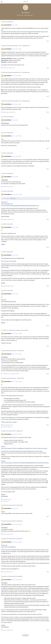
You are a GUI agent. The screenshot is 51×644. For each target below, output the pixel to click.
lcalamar (5, 528)
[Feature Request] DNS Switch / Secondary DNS (13, 351)
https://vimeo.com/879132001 (9, 261)
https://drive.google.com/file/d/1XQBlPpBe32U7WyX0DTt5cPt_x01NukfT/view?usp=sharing (24, 448)
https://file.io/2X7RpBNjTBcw (8, 547)
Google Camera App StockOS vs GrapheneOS (12, 431)
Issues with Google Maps (8, 117)
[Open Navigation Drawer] (1, 2)
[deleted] (5, 357)
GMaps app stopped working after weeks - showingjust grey (16, 46)
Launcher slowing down (8, 22)
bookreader (6, 123)
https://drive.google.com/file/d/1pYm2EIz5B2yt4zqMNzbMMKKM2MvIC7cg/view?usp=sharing (25, 463)
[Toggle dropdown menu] (25, 2)
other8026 (7, 198)
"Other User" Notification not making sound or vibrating (15, 330)
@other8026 (5, 180)
